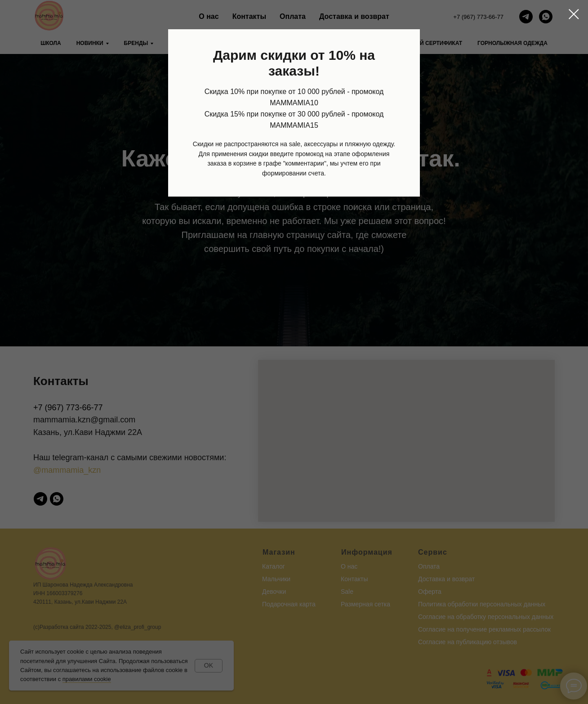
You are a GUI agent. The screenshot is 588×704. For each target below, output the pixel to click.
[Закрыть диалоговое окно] (574, 14)
